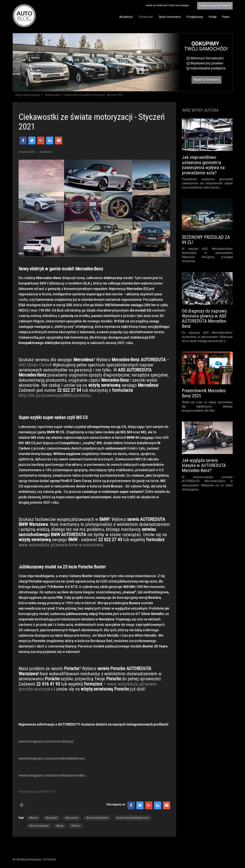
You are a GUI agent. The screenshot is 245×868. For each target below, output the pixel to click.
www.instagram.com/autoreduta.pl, (46, 741)
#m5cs (76, 826)
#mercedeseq (39, 826)
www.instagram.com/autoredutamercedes (52, 775)
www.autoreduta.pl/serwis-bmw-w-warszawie (61, 545)
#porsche (72, 818)
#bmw (33, 818)
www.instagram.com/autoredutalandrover (51, 758)
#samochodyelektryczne (133, 818)
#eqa (60, 826)
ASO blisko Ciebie (34, 365)
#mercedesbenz (97, 818)
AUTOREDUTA (215, 6)
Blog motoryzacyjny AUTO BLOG (24, 16)
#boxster (51, 818)
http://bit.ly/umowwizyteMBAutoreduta (55, 395)
